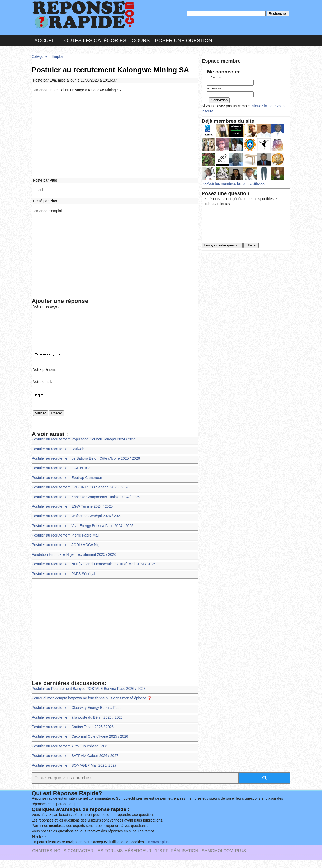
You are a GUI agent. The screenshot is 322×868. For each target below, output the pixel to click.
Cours (141, 41)
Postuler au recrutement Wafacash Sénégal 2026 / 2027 (77, 524)
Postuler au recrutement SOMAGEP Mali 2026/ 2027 (74, 773)
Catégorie (40, 57)
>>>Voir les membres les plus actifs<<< (233, 183)
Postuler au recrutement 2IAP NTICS (61, 476)
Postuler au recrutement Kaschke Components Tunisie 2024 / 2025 (86, 505)
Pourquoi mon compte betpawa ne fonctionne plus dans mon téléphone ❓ (92, 706)
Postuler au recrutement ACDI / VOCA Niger (67, 553)
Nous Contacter (74, 859)
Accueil (45, 41)
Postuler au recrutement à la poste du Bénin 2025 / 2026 (77, 725)
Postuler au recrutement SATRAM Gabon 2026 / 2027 (75, 764)
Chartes (42, 859)
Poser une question (183, 41)
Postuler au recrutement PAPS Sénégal (63, 582)
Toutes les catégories (94, 41)
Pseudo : (216, 77)
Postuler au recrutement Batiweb (58, 457)
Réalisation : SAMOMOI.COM (202, 859)
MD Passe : (216, 88)
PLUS (240, 859)
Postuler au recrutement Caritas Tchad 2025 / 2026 (73, 735)
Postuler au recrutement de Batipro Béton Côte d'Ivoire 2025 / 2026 (86, 466)
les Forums (109, 859)
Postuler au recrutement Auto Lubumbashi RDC (70, 754)
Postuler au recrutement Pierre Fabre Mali (65, 543)
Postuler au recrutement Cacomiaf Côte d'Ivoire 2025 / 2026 (80, 744)
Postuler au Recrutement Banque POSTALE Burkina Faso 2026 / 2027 (89, 697)
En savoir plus (157, 850)
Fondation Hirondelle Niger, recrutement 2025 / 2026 (74, 563)
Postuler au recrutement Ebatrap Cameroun (67, 486)
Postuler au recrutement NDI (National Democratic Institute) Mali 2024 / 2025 (93, 572)
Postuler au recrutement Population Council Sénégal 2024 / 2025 (84, 447)
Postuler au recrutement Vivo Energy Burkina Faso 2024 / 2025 (83, 534)
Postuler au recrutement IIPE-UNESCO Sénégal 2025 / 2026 (81, 495)
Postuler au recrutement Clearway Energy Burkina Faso (77, 716)
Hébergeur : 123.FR (147, 859)
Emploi (57, 57)
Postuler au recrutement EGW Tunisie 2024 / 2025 (72, 514)
